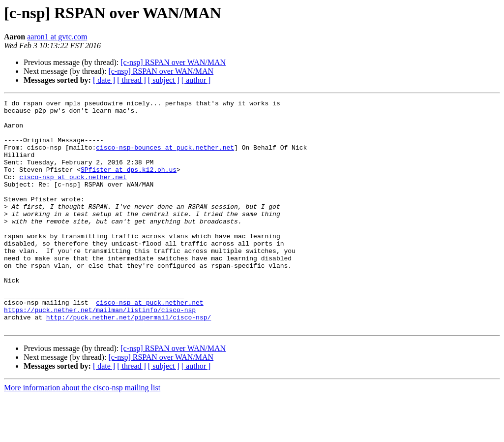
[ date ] (104, 80)
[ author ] (196, 80)
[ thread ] (132, 80)
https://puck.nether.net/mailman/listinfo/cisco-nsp (100, 352)
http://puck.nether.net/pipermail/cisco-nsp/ (129, 361)
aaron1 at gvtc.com (57, 37)
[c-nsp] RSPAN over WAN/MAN (173, 62)
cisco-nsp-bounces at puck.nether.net (165, 158)
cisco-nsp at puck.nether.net (73, 193)
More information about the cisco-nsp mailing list (82, 433)
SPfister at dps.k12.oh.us (129, 184)
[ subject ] (164, 80)
